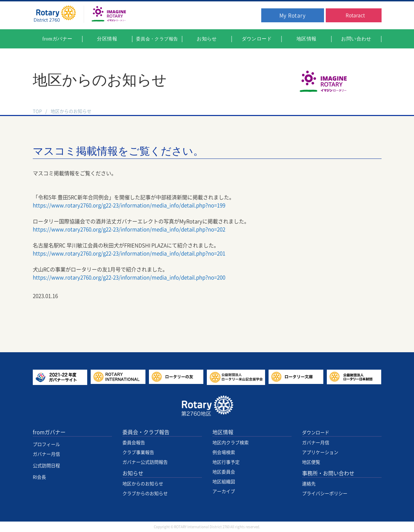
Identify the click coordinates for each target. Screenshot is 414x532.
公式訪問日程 (46, 466)
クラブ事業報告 (138, 452)
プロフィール (46, 444)
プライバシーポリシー (325, 494)
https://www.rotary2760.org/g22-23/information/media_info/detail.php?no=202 (129, 229)
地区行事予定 (226, 462)
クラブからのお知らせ (145, 494)
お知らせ (133, 473)
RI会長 (39, 477)
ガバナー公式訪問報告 (145, 462)
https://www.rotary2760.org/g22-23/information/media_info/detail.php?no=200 (129, 277)
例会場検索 (224, 452)
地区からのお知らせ (71, 111)
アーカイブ (224, 491)
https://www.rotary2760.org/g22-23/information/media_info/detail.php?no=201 (129, 253)
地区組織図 (224, 482)
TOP (37, 111)
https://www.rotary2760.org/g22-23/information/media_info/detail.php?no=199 (129, 205)
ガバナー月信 (46, 454)
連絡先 (309, 484)
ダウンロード (316, 433)
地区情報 (223, 432)
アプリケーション (320, 452)
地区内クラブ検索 (231, 443)
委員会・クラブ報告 (146, 432)
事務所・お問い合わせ (328, 473)
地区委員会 (224, 472)
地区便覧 (311, 462)
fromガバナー (49, 432)
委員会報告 (134, 443)
